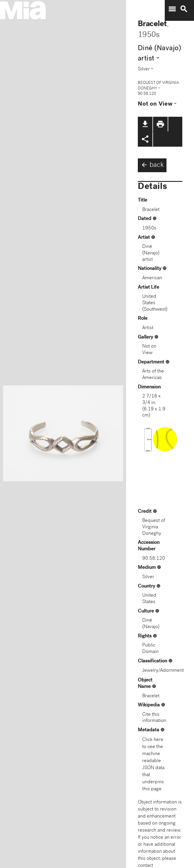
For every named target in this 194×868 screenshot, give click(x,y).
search (184, 9)
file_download (145, 124)
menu (172, 9)
